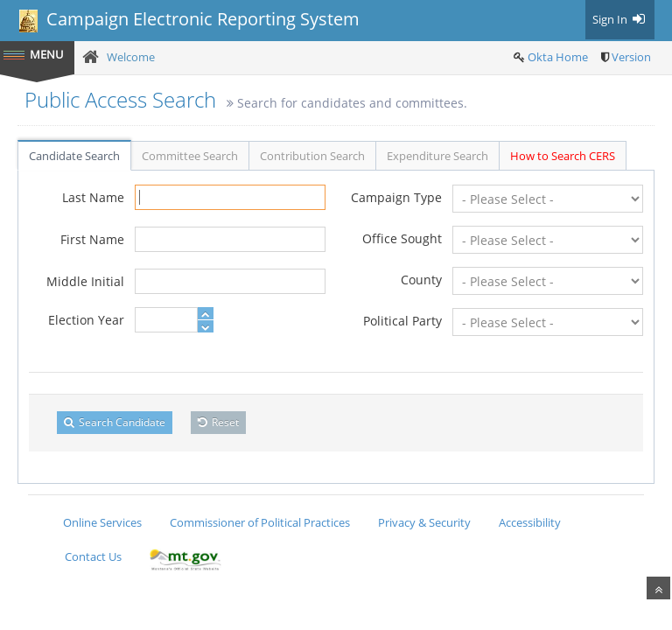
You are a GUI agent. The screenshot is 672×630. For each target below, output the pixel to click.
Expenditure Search (437, 156)
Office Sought (402, 238)
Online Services (102, 522)
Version (631, 57)
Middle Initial (85, 281)
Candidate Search (74, 156)
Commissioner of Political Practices (260, 522)
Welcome (131, 57)
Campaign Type (396, 197)
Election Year (86, 320)
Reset (218, 422)
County (421, 280)
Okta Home (558, 57)
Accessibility (530, 522)
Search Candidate (115, 422)
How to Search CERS (563, 156)
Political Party (402, 321)
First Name (92, 239)
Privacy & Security (424, 522)
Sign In (620, 19)
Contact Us (93, 556)
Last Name (93, 197)
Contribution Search (312, 156)
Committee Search (190, 156)
